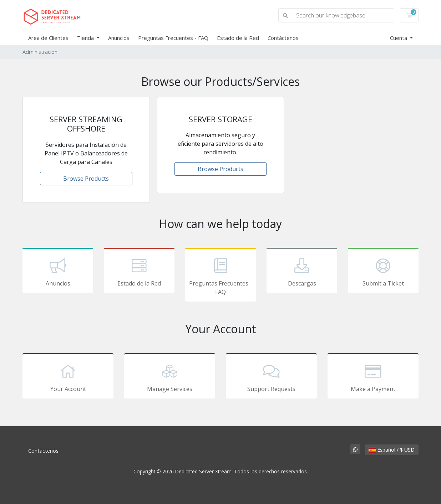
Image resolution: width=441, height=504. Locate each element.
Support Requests (271, 377)
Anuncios (119, 38)
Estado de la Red (238, 38)
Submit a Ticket (383, 272)
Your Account (68, 377)
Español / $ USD (392, 450)
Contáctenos (283, 38)
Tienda (86, 38)
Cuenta (399, 38)
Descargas (302, 272)
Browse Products (86, 179)
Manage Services (170, 377)
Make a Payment (373, 377)
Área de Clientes (48, 38)
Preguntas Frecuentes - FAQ (173, 38)
